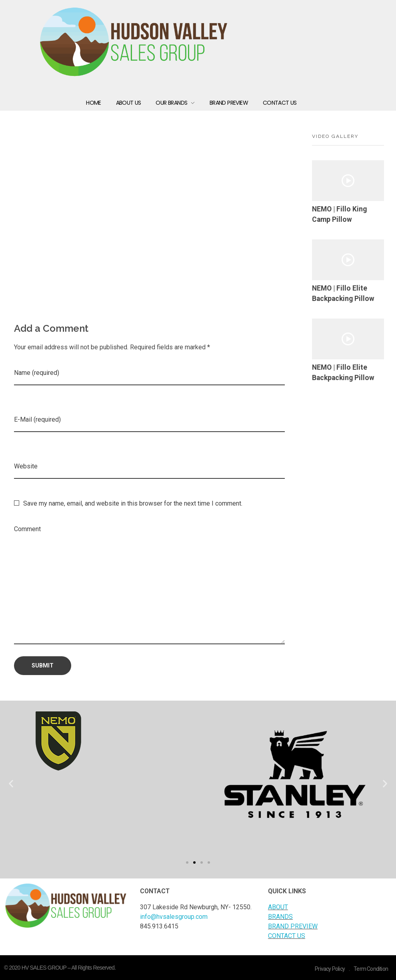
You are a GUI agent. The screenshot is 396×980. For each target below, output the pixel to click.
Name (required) (37, 373)
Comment (27, 529)
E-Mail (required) (37, 419)
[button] (187, 862)
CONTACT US (287, 936)
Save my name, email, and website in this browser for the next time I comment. (133, 503)
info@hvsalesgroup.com (174, 917)
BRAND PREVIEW (293, 926)
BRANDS (280, 917)
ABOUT (278, 907)
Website (26, 466)
